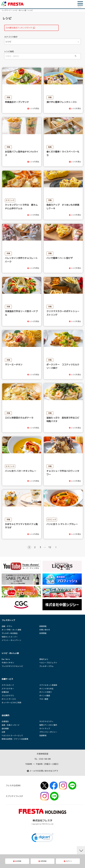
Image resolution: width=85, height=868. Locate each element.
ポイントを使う (46, 692)
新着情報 (43, 626)
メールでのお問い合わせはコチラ (42, 771)
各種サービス (7, 679)
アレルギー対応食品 (10, 633)
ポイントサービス (9, 699)
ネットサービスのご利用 (11, 703)
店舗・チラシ (7, 626)
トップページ (6, 10)
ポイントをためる (46, 689)
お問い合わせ (45, 630)
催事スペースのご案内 (48, 725)
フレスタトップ (8, 620)
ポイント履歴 (45, 696)
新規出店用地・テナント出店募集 (15, 739)
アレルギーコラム (46, 666)
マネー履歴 (44, 699)
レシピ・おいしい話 (19, 10)
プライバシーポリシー (48, 732)
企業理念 (5, 721)
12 (50, 547)
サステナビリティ (46, 721)
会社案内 (5, 715)
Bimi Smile (6, 659)
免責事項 (43, 736)
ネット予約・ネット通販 (11, 630)
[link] (42, 838)
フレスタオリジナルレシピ (12, 666)
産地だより (44, 659)
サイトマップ (45, 729)
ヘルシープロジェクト (48, 663)
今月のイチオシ (8, 663)
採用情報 (43, 633)
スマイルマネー (8, 689)
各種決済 (5, 692)
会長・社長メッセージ (11, 725)
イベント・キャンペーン (11, 640)
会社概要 (5, 729)
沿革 (3, 732)
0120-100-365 (45, 759)
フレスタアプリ (8, 696)
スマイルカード (8, 685)
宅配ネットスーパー (10, 637)
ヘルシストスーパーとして (12, 736)
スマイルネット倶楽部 (48, 685)
